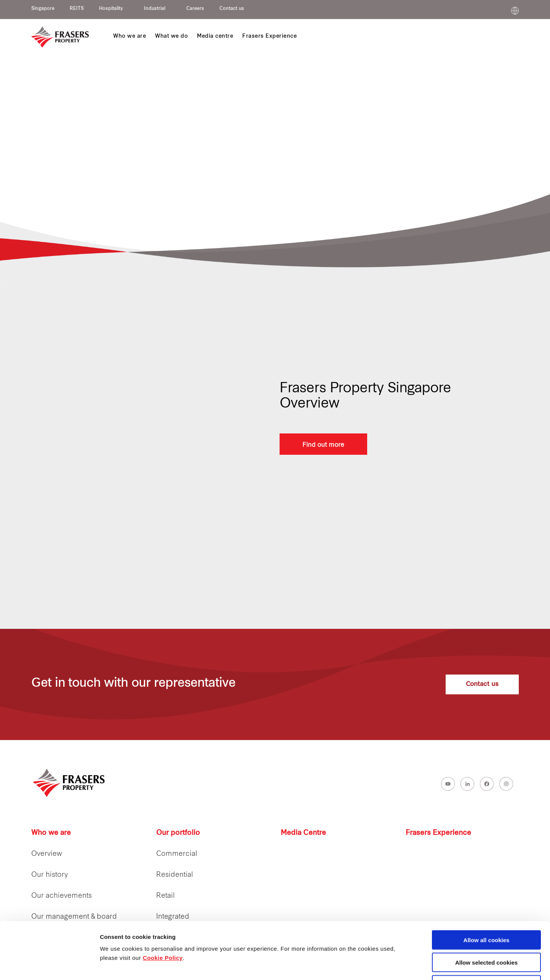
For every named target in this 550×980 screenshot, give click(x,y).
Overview (47, 854)
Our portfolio (178, 833)
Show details (400, 965)
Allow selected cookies (486, 909)
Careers (195, 9)
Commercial (177, 854)
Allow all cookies (487, 886)
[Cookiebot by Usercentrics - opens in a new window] (49, 965)
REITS (77, 9)
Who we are (51, 833)
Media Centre (303, 833)
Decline (486, 931)
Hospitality (111, 9)
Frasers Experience (438, 833)
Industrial (155, 9)
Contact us (232, 9)
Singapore (43, 9)
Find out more (323, 444)
